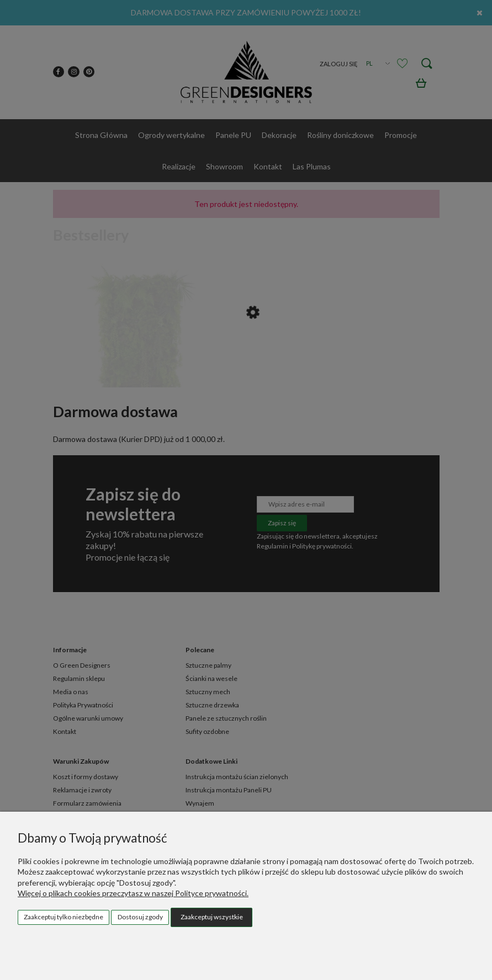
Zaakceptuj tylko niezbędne (64, 917)
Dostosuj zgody (140, 917)
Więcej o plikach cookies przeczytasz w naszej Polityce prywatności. (133, 893)
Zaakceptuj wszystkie (212, 917)
